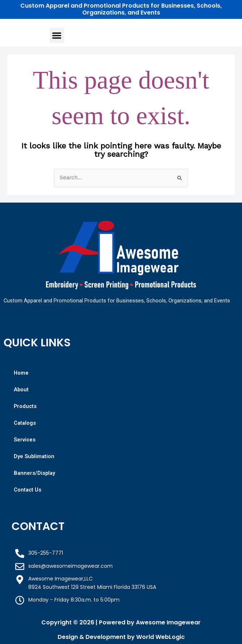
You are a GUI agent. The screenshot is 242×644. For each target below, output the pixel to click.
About (21, 390)
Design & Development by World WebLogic (121, 637)
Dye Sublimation (34, 456)
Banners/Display (34, 473)
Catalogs (25, 423)
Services (25, 440)
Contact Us (28, 490)
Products (25, 406)
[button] (57, 35)
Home (21, 373)
